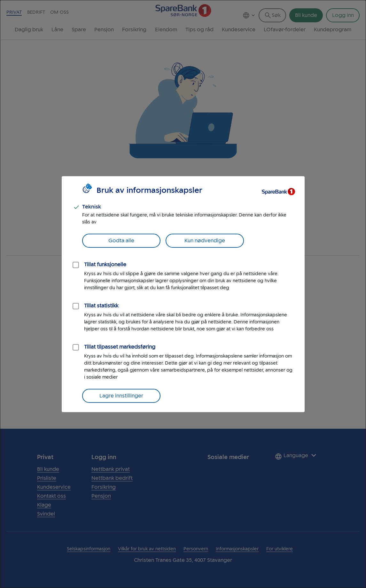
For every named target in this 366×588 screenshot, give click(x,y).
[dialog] (183, 294)
